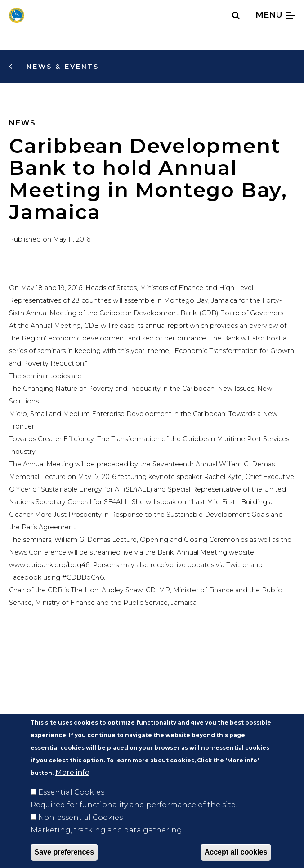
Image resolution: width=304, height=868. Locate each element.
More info (72, 788)
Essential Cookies (71, 808)
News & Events (61, 67)
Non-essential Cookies (80, 833)
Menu (275, 15)
